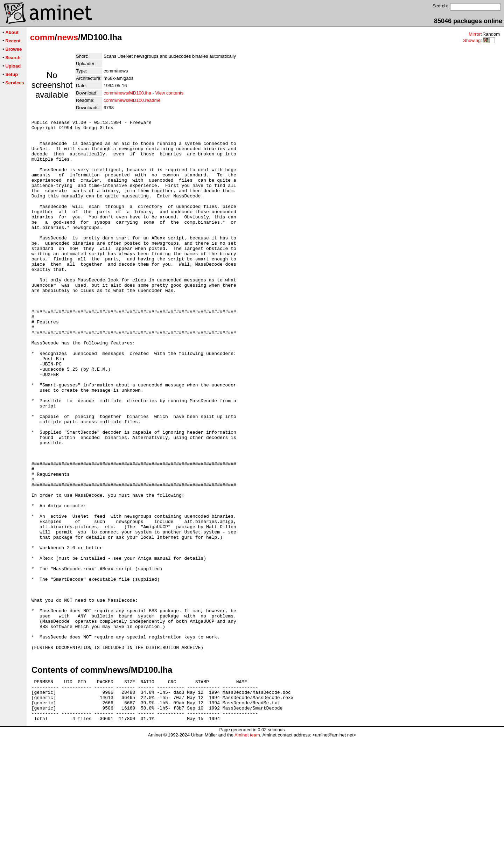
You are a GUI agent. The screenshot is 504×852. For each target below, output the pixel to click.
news (68, 37)
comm (43, 37)
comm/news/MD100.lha (127, 93)
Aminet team (247, 849)
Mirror (475, 34)
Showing (472, 40)
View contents (169, 93)
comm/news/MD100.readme (132, 100)
